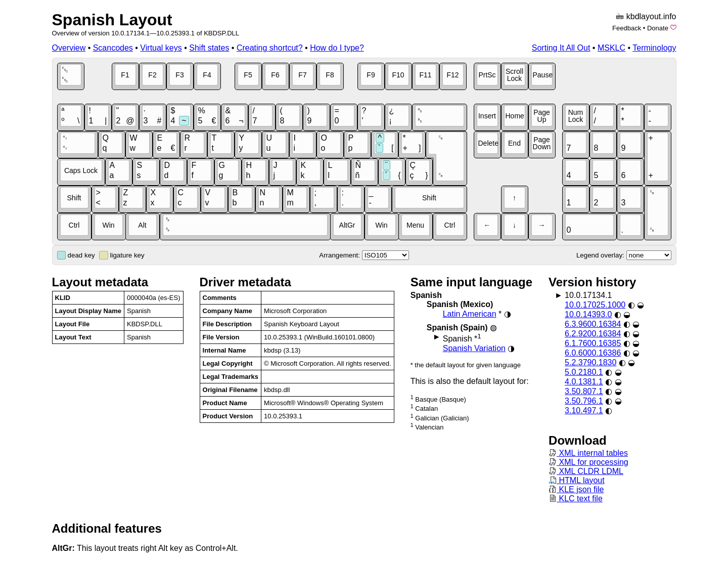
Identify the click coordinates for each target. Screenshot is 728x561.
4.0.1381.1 (584, 382)
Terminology (654, 48)
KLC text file (576, 499)
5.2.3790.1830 (590, 362)
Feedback (627, 28)
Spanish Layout (112, 20)
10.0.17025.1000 (595, 305)
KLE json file (576, 489)
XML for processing (588, 462)
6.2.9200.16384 (593, 334)
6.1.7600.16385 (593, 343)
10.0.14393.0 (588, 314)
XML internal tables (588, 453)
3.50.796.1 (584, 401)
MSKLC (611, 48)
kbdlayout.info (651, 16)
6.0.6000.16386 (593, 353)
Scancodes (113, 48)
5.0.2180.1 (584, 372)
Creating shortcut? (270, 48)
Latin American (470, 314)
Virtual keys (161, 48)
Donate (658, 28)
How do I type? (337, 48)
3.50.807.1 (584, 391)
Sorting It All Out (561, 48)
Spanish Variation (474, 348)
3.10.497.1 (584, 411)
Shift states (209, 48)
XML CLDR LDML (586, 471)
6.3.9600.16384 (593, 324)
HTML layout (577, 480)
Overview (69, 48)
